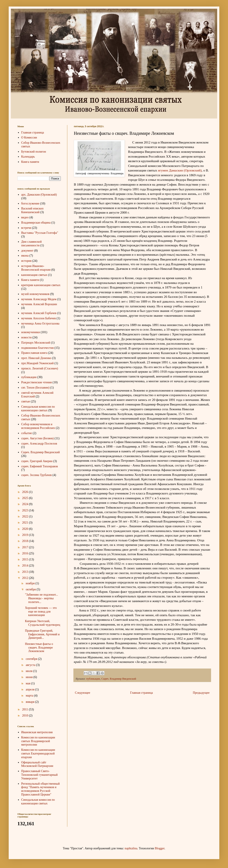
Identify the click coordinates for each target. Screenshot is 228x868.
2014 (26, 566)
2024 (26, 504)
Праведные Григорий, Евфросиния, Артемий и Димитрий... (42, 634)
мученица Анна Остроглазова (40, 324)
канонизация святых (34, 275)
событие (27, 433)
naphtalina (131, 848)
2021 (26, 523)
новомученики (31, 332)
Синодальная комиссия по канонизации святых (38, 408)
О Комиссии (29, 138)
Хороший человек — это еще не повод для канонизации (41, 612)
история (26, 261)
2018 (26, 541)
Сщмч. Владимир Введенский (119, 679)
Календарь (28, 157)
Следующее (83, 693)
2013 (26, 572)
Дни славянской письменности (32, 244)
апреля (30, 689)
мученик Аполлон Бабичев (39, 318)
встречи (26, 228)
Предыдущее (201, 693)
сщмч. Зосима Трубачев (37, 475)
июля (29, 671)
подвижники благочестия (38, 348)
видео (25, 217)
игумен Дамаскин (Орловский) (180, 170)
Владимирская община (36, 223)
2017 (26, 547)
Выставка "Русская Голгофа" (40, 233)
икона (25, 256)
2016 (26, 553)
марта (30, 696)
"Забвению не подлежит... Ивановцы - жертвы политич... (41, 598)
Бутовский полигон (34, 152)
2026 (26, 492)
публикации (93, 679)
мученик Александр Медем (39, 299)
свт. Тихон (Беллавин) (35, 388)
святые (26, 401)
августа (31, 665)
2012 (26, 578)
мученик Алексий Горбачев (39, 313)
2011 (26, 709)
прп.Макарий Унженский (38, 363)
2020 (26, 529)
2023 (26, 510)
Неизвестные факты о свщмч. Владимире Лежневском (39, 648)
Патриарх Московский (36, 343)
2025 (26, 498)
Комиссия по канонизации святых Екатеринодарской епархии (38, 754)
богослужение (30, 203)
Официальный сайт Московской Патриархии (37, 764)
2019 (26, 535)
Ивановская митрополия (37, 732)
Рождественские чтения (37, 382)
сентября (32, 659)
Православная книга (34, 353)
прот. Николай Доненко (36, 358)
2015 (26, 559)
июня (29, 677)
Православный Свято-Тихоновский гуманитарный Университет (40, 775)
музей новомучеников (35, 294)
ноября (31, 583)
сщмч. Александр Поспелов (39, 444)
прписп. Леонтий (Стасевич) (40, 368)
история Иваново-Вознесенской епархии (36, 268)
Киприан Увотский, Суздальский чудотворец (43, 623)
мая (28, 683)
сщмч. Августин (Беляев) (38, 438)
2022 (26, 516)
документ (27, 251)
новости (26, 337)
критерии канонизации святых (41, 285)
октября (31, 589)
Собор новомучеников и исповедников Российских (38, 426)
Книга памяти (30, 162)
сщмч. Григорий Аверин (37, 461)
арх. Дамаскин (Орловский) (39, 195)
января (30, 702)
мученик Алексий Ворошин (39, 304)
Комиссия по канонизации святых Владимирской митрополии (38, 741)
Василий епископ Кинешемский (32, 210)
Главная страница (141, 693)
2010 (26, 716)
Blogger (160, 848)
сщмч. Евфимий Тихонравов (40, 466)
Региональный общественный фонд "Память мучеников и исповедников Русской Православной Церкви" (41, 789)
